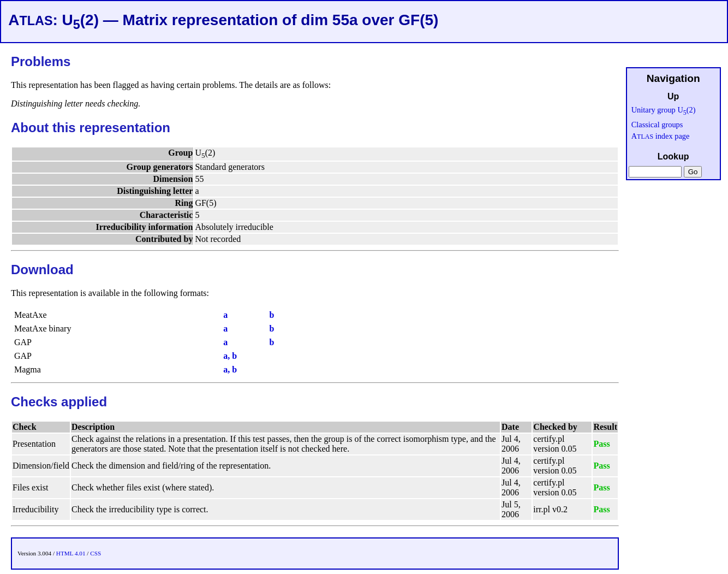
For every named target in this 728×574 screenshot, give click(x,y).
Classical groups (657, 125)
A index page (661, 136)
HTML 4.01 (71, 553)
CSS (96, 553)
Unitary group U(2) (664, 110)
